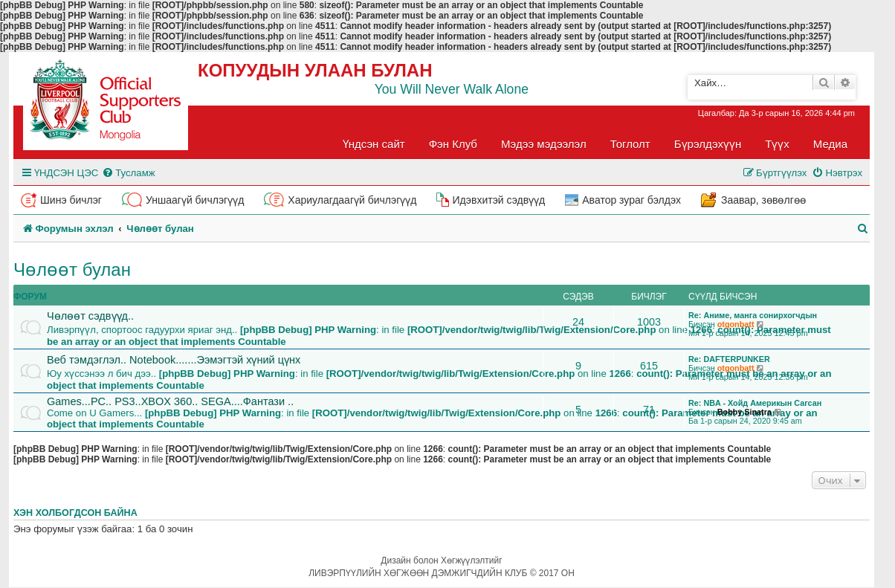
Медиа (830, 144)
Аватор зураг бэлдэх (631, 200)
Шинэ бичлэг (71, 200)
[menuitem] (128, 173)
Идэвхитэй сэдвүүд (498, 200)
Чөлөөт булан (72, 269)
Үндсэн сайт (374, 144)
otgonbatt (736, 324)
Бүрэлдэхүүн (708, 144)
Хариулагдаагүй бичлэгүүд (352, 200)
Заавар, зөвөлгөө (763, 200)
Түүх (777, 144)
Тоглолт (630, 144)
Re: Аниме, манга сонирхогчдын (753, 315)
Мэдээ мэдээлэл (544, 144)
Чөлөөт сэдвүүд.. (90, 316)
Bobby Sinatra (744, 412)
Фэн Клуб (453, 144)
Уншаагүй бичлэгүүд (195, 200)
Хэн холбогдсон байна (75, 513)
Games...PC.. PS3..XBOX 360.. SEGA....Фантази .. (170, 401)
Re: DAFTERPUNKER (729, 359)
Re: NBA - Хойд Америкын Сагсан (755, 403)
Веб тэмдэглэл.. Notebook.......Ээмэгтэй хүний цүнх (174, 360)
